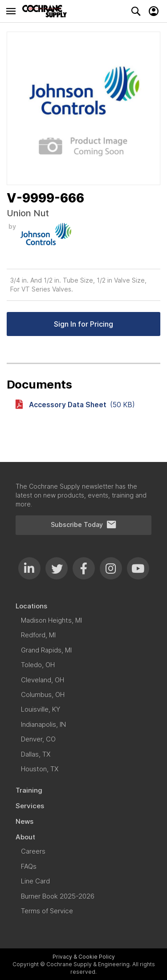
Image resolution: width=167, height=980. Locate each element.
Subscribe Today (84, 525)
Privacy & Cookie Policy (84, 957)
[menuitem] (83, 606)
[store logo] (47, 11)
